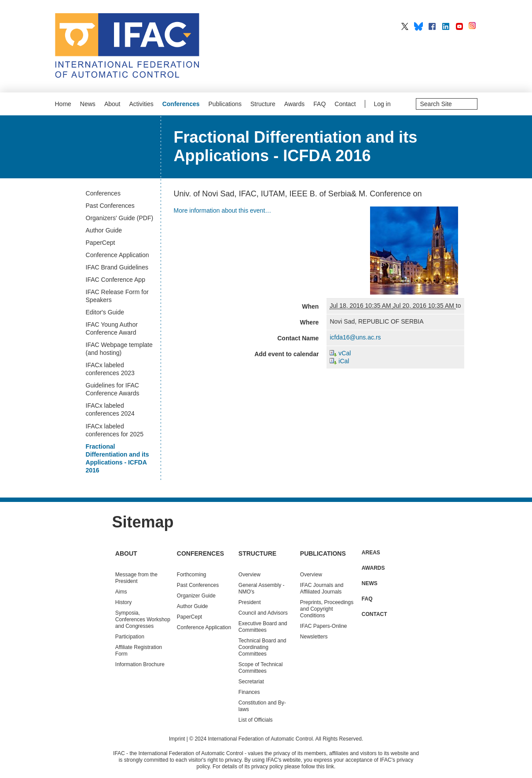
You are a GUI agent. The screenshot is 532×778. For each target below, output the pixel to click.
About (112, 104)
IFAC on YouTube (459, 26)
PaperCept (189, 617)
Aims (121, 592)
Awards (294, 104)
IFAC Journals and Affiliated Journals (322, 588)
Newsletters (314, 637)
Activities (141, 104)
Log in (382, 104)
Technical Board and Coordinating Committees (262, 647)
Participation (130, 637)
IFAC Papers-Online (324, 626)
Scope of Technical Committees (261, 668)
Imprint (177, 739)
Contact (345, 104)
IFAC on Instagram (473, 26)
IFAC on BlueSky (418, 26)
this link (325, 767)
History (123, 602)
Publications (225, 104)
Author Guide (193, 606)
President (250, 602)
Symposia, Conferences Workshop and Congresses (143, 619)
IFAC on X (405, 26)
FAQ (319, 104)
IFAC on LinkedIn (446, 26)
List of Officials (256, 720)
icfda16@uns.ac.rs (355, 337)
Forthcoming (192, 575)
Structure (263, 104)
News (88, 104)
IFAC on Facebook (432, 26)
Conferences (181, 104)
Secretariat (251, 682)
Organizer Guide (196, 596)
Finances (249, 692)
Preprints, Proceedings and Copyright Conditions (327, 609)
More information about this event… (223, 210)
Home (63, 104)
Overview (249, 575)
